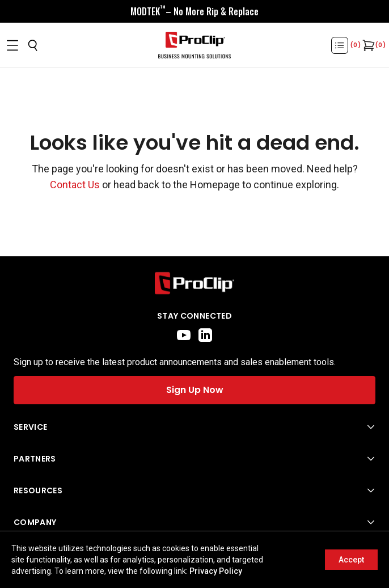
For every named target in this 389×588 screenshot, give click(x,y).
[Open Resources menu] (195, 490)
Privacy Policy (216, 571)
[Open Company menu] (195, 522)
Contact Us (75, 185)
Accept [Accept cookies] (351, 560)
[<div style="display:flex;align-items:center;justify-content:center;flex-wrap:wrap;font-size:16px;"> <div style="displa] (195, 11)
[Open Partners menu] (195, 459)
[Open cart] (367, 45)
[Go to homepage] (195, 45)
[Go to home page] (195, 283)
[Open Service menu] (195, 427)
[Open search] (33, 45)
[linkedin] (205, 335)
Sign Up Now (195, 390)
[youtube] (184, 335)
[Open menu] (12, 45)
